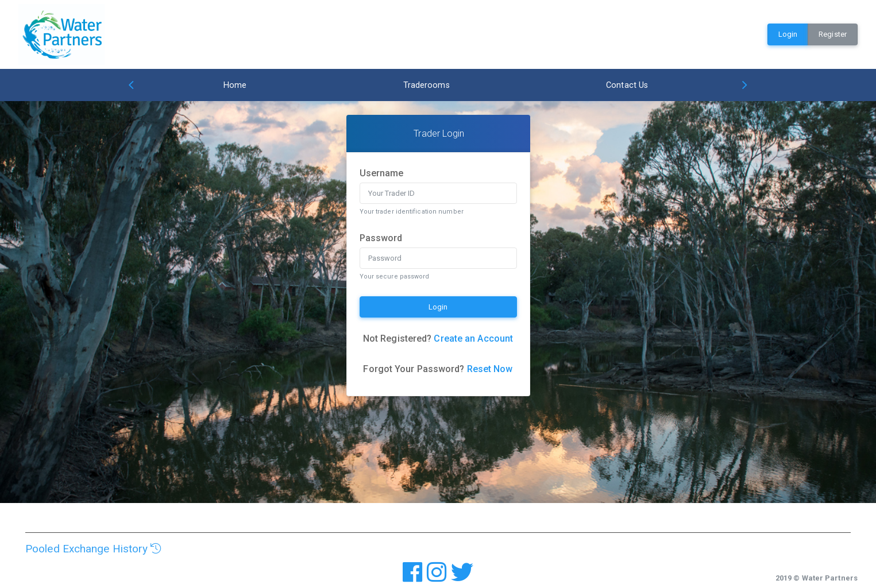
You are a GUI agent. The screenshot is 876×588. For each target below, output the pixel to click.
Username (382, 173)
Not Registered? (438, 339)
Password (381, 238)
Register (833, 34)
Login (788, 34)
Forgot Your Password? (438, 369)
